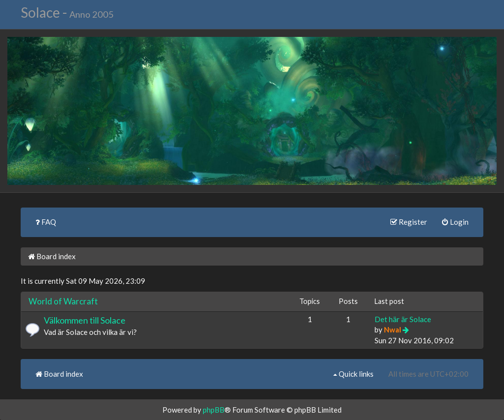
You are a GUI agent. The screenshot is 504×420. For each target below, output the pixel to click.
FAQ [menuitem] (46, 222)
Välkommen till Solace (85, 320)
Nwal (393, 330)
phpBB (214, 410)
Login (455, 222)
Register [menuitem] (409, 222)
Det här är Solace (403, 319)
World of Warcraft (63, 301)
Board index (52, 256)
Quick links (353, 374)
